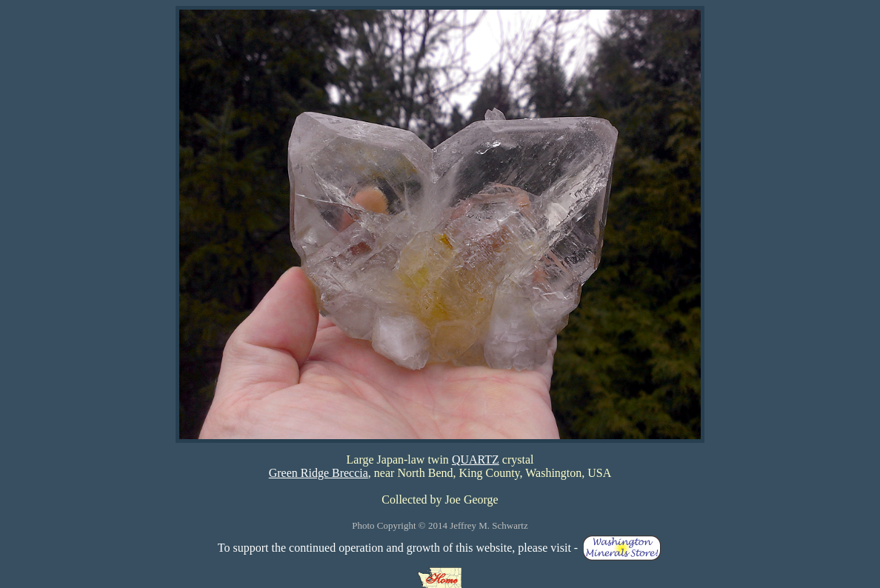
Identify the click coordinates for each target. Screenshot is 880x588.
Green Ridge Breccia (319, 473)
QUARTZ (476, 460)
